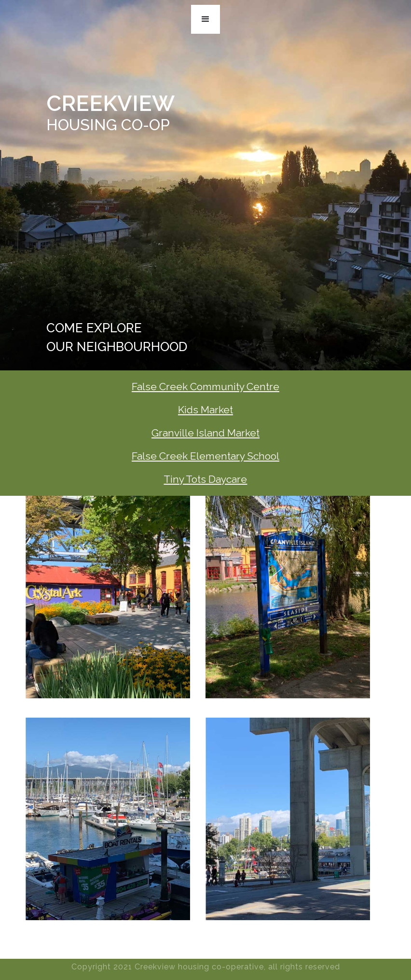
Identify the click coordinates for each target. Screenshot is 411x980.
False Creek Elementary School (205, 456)
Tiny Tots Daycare (205, 479)
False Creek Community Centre (205, 387)
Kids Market (205, 410)
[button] (205, 19)
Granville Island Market (205, 433)
